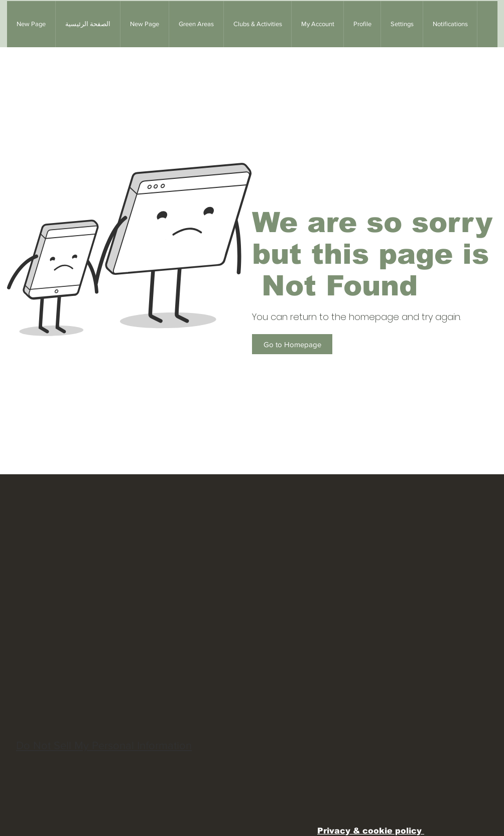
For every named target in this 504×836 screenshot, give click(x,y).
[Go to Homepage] (292, 344)
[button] (196, 24)
